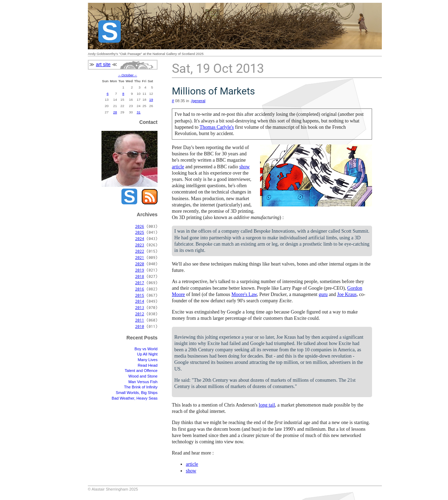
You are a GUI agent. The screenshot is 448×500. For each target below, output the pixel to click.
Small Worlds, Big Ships (137, 393)
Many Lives (148, 360)
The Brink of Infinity (141, 387)
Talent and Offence (141, 371)
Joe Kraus (347, 294)
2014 (140, 301)
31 (139, 112)
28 (115, 112)
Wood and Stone (143, 376)
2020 (140, 264)
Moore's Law (244, 294)
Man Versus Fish (143, 382)
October (128, 75)
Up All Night (147, 354)
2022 (140, 251)
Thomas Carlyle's (217, 127)
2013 (140, 307)
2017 (140, 283)
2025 (140, 232)
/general (198, 101)
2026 (140, 226)
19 (151, 100)
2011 (140, 320)
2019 (140, 270)
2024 (140, 238)
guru (323, 294)
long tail (267, 405)
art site (103, 64)
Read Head (148, 365)
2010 (140, 326)
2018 (140, 276)
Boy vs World (146, 349)
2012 (140, 314)
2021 (140, 257)
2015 (140, 295)
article (178, 167)
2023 (140, 245)
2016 (140, 289)
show (245, 167)
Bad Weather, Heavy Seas (135, 398)
